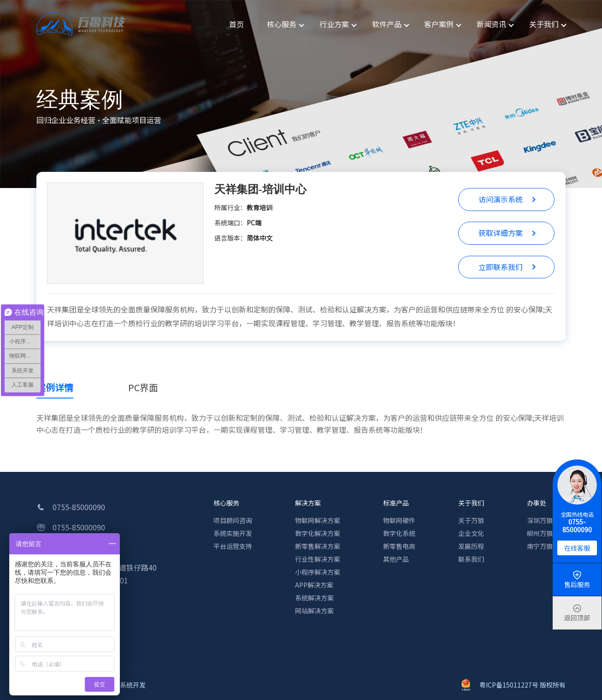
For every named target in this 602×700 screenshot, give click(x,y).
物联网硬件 (399, 520)
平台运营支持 (233, 546)
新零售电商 (399, 546)
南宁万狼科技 (546, 546)
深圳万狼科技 (546, 520)
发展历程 (471, 546)
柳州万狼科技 (546, 533)
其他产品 (396, 559)
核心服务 (226, 503)
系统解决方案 (314, 598)
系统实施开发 (233, 533)
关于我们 (471, 503)
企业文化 (471, 533)
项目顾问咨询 (233, 520)
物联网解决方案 (318, 520)
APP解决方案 (314, 585)
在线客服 (577, 548)
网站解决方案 (314, 611)
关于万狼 (471, 520)
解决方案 (308, 503)
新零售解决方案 (318, 546)
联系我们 (471, 559)
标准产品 (396, 503)
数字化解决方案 (318, 533)
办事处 (537, 503)
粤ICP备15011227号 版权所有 (513, 685)
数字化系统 (399, 533)
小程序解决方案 (318, 572)
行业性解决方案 (318, 559)
